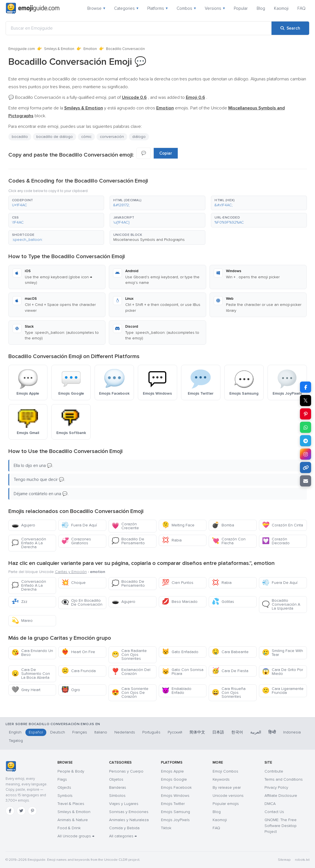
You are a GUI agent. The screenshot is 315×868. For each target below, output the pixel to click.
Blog (261, 8)
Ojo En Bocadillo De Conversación (82, 602)
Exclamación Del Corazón (131, 672)
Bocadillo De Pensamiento (128, 541)
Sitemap (284, 860)
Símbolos (117, 796)
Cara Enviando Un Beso (32, 653)
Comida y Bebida (124, 828)
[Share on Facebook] (306, 387)
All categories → (123, 836)
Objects (64, 787)
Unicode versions (228, 796)
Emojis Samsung (175, 812)
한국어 (237, 732)
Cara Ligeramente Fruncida (283, 691)
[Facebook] (10, 811)
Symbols (65, 796)
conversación (112, 137)
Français (80, 732)
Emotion (90, 49)
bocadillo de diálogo (55, 137)
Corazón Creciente (125, 526)
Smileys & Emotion (59, 49)
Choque (74, 583)
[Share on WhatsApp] (306, 427)
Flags (62, 779)
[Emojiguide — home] (33, 8)
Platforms (158, 8)
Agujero (23, 525)
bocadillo (20, 137)
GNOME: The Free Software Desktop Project (281, 826)
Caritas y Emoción (71, 572)
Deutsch (58, 732)
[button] (56, 203)
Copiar (166, 153)
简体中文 (197, 732)
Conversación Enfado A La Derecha (29, 543)
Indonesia (292, 732)
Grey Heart (26, 690)
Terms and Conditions (284, 779)
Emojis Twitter (173, 804)
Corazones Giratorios (76, 541)
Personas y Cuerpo (126, 771)
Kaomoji (281, 8)
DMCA (270, 804)
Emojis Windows (175, 796)
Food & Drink (69, 828)
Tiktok (166, 828)
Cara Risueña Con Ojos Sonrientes (229, 693)
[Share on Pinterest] (306, 414)
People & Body (71, 771)
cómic (86, 137)
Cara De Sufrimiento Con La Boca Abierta (31, 674)
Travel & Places (71, 804)
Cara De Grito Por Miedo (282, 672)
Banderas (118, 787)
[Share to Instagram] (306, 454)
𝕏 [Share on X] (306, 401)
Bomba (223, 525)
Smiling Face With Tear (282, 653)
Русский (175, 732)
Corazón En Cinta (282, 525)
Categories (126, 8)
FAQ (301, 8)
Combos (186, 8)
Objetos (116, 779)
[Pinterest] (32, 811)
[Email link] (306, 481)
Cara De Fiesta (230, 671)
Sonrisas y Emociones (129, 812)
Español (36, 732)
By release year (227, 787)
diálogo (139, 137)
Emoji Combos (225, 771)
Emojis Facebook (176, 787)
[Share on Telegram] (306, 441)
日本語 (218, 732)
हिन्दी (272, 732)
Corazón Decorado (276, 541)
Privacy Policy (276, 787)
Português (151, 732)
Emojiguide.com (22, 49)
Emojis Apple (172, 771)
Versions (215, 8)
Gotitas (223, 602)
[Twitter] (21, 811)
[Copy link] (306, 467)
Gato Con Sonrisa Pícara (183, 672)
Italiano (101, 732)
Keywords (221, 779)
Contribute (274, 771)
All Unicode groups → (76, 836)
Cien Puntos (178, 583)
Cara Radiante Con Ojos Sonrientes (129, 655)
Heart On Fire (78, 652)
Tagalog (16, 741)
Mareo (22, 621)
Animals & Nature (73, 820)
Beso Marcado (180, 602)
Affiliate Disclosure (281, 796)
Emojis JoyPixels (175, 820)
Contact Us (274, 812)
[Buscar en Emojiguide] (139, 28)
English (15, 732)
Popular (241, 8)
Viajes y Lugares (124, 804)
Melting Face (178, 525)
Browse (96, 8)
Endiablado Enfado (177, 691)
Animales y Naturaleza (129, 820)
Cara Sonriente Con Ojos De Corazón (130, 693)
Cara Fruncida (79, 671)
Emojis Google (174, 779)
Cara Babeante (230, 652)
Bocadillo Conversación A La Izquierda (281, 604)
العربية (256, 732)
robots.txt (302, 860)
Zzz (19, 602)
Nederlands (125, 732)
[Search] (290, 28)
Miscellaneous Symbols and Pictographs (149, 240)
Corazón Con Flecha (229, 541)
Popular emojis (226, 804)
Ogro (71, 690)
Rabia (172, 540)
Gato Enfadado (180, 652)
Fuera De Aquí (79, 525)
